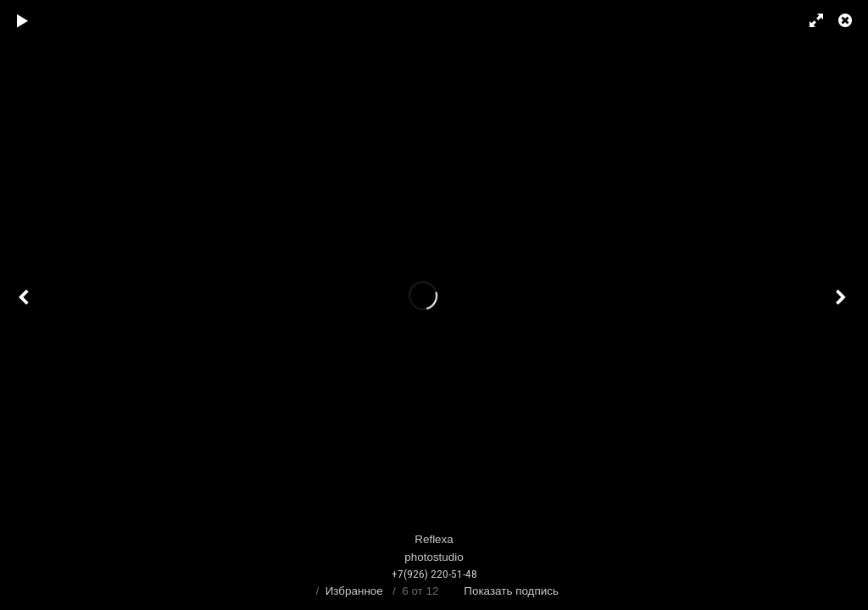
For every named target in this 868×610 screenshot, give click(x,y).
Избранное (354, 591)
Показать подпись (511, 591)
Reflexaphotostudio (434, 557)
